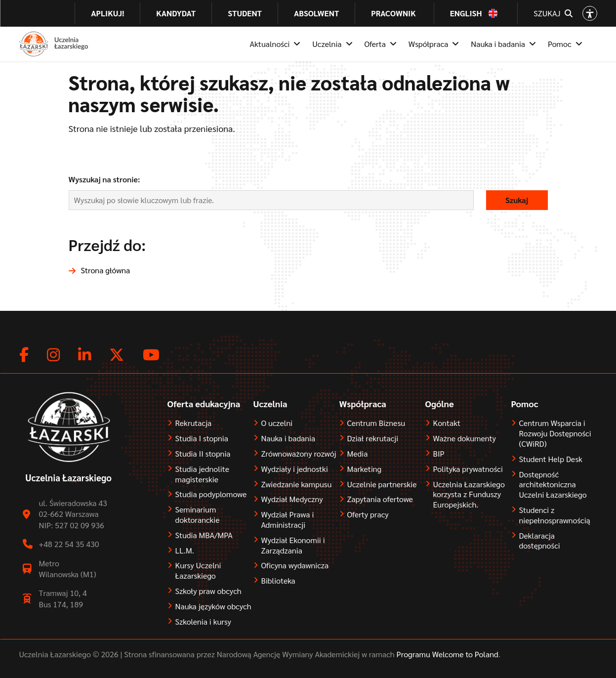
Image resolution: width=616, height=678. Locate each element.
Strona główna (106, 270)
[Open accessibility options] (590, 13)
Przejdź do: (107, 244)
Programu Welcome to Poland (447, 654)
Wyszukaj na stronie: (104, 179)
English (466, 13)
